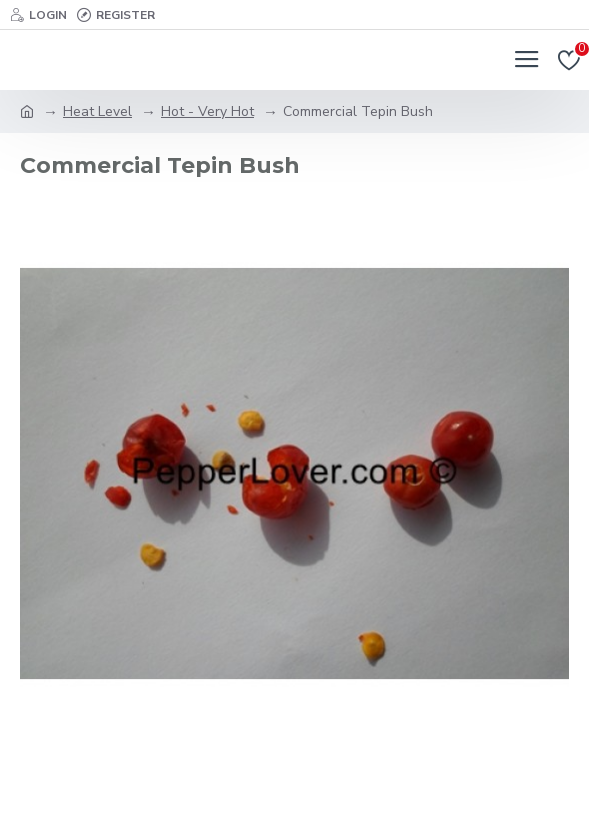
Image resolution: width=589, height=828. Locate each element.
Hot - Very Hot (207, 111)
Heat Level (97, 111)
